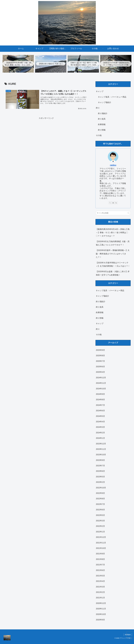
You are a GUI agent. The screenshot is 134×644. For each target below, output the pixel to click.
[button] (129, 213)
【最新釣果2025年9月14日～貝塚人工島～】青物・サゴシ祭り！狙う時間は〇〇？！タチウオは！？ (113, 233)
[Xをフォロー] (110, 203)
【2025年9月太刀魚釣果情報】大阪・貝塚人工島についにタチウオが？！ (113, 243)
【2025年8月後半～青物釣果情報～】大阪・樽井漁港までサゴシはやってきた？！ (113, 254)
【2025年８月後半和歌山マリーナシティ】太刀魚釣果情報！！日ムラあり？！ (113, 264)
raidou (113, 165)
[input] (113, 213)
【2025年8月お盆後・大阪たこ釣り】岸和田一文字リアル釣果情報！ (113, 273)
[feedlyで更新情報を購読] (113, 203)
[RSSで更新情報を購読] (116, 203)
